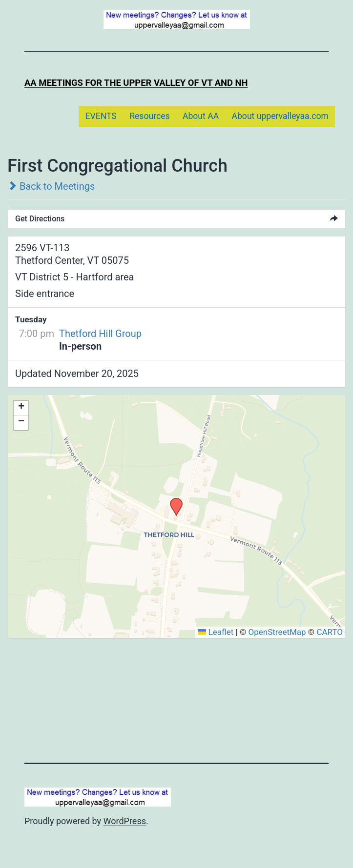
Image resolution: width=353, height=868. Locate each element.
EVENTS (101, 116)
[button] (173, 501)
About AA (201, 116)
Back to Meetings (51, 186)
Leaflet (216, 632)
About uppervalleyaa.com (280, 116)
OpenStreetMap (277, 632)
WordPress (125, 821)
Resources (149, 116)
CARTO (330, 632)
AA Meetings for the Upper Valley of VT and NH (136, 83)
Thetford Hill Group (100, 334)
